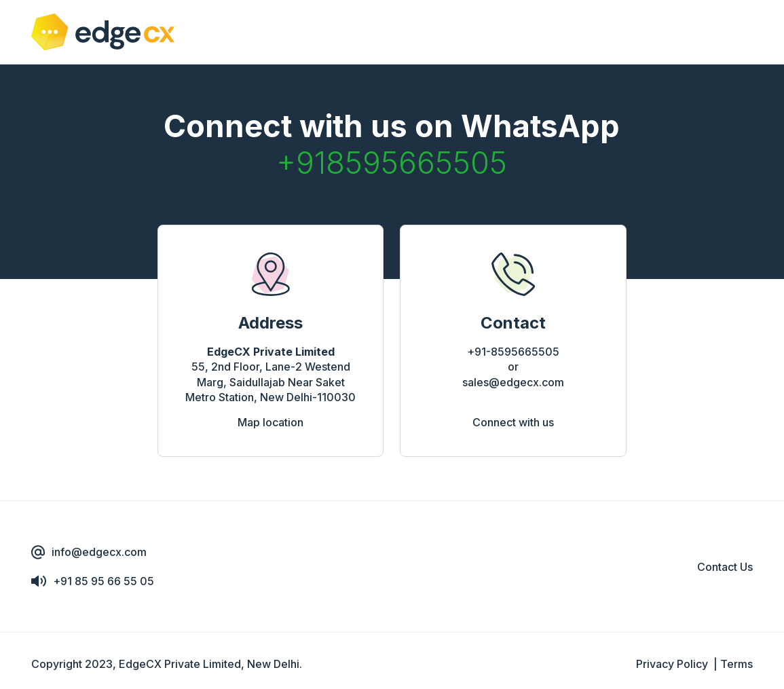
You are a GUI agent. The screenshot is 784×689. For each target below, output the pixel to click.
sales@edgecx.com (513, 382)
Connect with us (513, 422)
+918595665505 (392, 163)
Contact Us (725, 567)
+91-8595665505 (513, 352)
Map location (270, 422)
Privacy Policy (672, 664)
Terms (736, 664)
